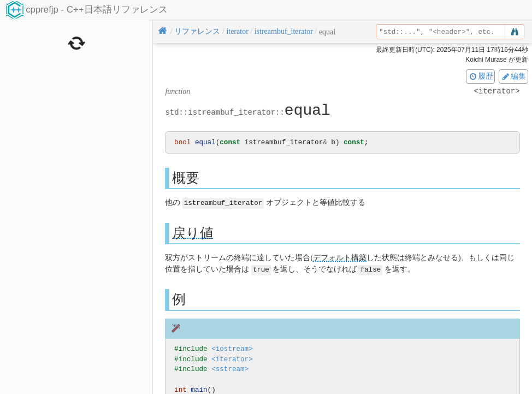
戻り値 (193, 233)
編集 (513, 76)
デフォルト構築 (340, 258)
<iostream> (232, 348)
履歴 (481, 76)
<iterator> (232, 359)
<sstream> (230, 369)
